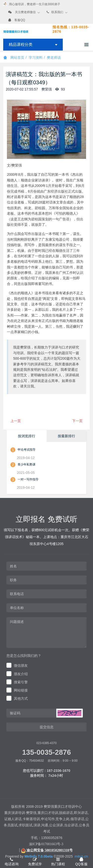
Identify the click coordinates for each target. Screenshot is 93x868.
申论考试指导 (27, 450)
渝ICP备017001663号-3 (46, 844)
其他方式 (21, 698)
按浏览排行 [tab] (27, 436)
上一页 (16, 421)
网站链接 (21, 690)
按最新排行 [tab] (66, 436)
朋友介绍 (21, 674)
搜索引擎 (21, 682)
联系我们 (57, 12)
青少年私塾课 (27, 464)
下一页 (77, 421)
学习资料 (36, 58)
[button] (69, 713)
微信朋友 (21, 665)
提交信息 (47, 727)
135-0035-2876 (46, 752)
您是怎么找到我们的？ (24, 656)
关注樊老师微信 (25, 12)
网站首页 (14, 58)
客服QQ (20, 20)
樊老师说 (54, 58)
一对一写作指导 (28, 479)
